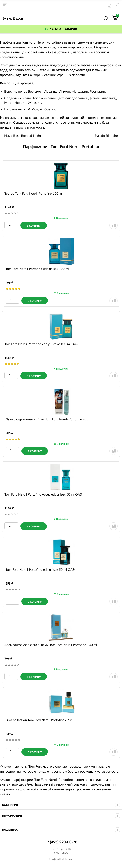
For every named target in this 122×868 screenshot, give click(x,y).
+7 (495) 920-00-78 (97, 18)
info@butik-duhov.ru (61, 859)
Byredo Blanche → (108, 136)
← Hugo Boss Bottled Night (21, 136)
